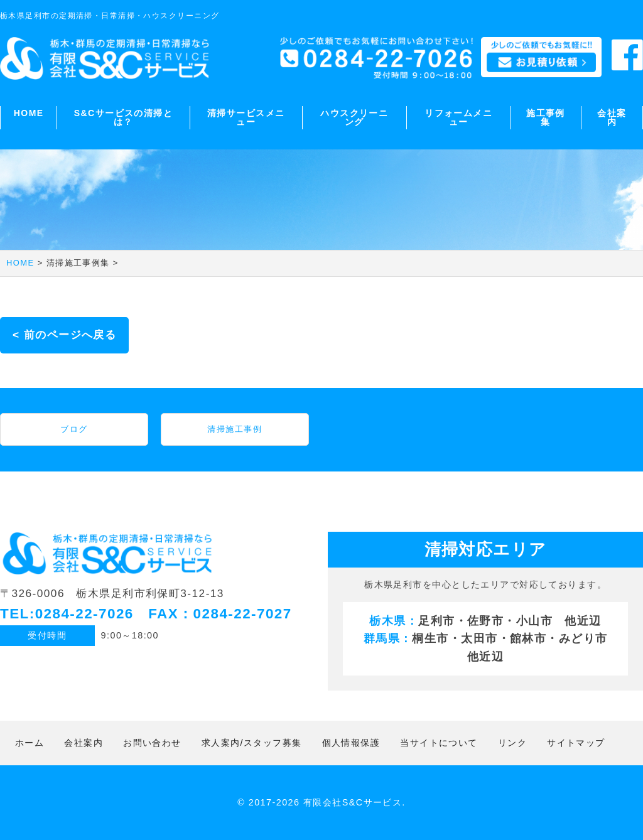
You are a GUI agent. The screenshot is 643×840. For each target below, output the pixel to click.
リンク (512, 743)
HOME (29, 113)
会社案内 (612, 117)
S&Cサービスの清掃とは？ (123, 117)
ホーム (30, 743)
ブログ (74, 429)
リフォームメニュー (458, 117)
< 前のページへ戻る (64, 335)
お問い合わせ (152, 743)
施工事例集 (546, 117)
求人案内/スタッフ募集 (252, 743)
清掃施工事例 (235, 429)
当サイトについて (439, 743)
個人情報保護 (351, 743)
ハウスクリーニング (354, 117)
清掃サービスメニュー (246, 117)
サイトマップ (576, 743)
